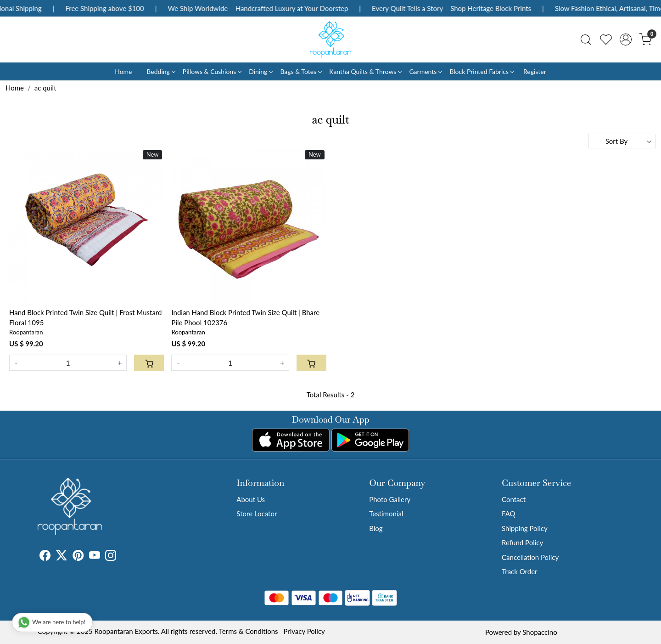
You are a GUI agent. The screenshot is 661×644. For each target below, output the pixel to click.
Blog (376, 528)
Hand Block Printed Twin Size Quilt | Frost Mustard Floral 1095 (85, 318)
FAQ (509, 514)
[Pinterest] (78, 557)
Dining (260, 71)
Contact (514, 499)
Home (123, 71)
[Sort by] (622, 141)
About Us (251, 499)
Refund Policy (522, 542)
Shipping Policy (525, 528)
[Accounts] (626, 40)
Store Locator (257, 514)
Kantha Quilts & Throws (365, 71)
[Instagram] (111, 557)
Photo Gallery (390, 499)
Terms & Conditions (249, 631)
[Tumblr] (122, 557)
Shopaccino (540, 632)
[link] (586, 40)
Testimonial (386, 514)
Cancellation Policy (530, 557)
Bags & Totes (301, 71)
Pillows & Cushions (212, 71)
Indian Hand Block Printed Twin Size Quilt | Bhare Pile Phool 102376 (245, 318)
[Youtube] (95, 557)
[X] (62, 557)
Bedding (160, 71)
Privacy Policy (304, 631)
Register (535, 71)
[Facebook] (45, 557)
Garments (425, 71)
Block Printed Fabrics (482, 71)
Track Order (519, 571)
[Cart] (149, 363)
